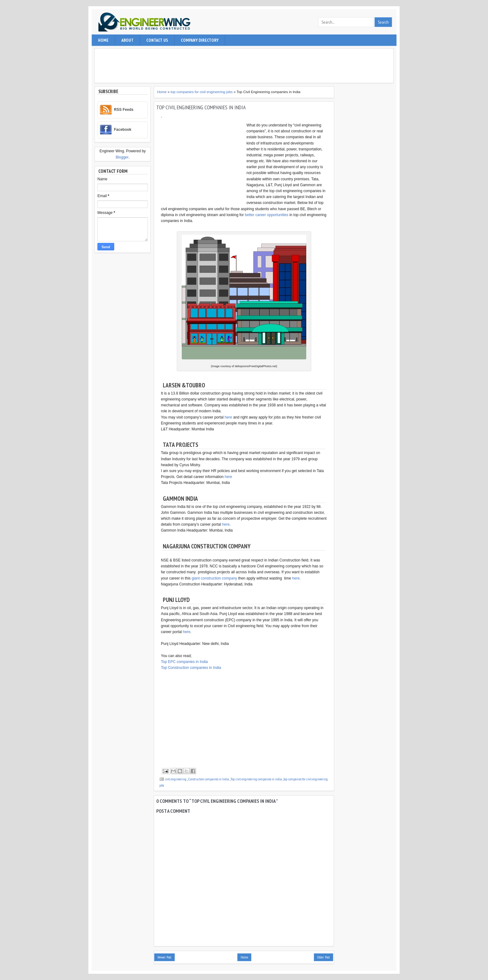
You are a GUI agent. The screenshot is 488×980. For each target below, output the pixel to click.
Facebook (123, 130)
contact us (157, 40)
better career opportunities (266, 215)
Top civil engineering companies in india (257, 779)
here (228, 417)
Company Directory (200, 40)
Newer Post (164, 957)
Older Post (324, 957)
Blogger (122, 157)
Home (103, 40)
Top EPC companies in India (184, 662)
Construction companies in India (209, 779)
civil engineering (176, 779)
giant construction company (214, 578)
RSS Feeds (124, 110)
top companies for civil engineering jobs (202, 92)
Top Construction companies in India (191, 668)
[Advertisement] (246, 66)
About (127, 40)
